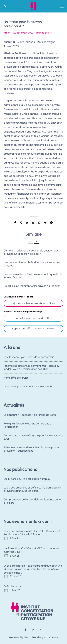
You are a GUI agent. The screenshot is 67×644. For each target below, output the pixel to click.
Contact (54, 637)
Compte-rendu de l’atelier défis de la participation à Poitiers (33, 501)
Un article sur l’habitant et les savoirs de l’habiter (32, 286)
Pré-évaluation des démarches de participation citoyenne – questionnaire (31, 450)
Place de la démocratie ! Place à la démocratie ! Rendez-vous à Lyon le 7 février (32, 533)
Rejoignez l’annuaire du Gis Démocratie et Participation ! (28, 425)
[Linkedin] (33, 630)
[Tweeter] (21, 223)
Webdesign (39, 637)
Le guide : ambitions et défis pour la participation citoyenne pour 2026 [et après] (32, 489)
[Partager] (15, 223)
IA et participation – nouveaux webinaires (28, 388)
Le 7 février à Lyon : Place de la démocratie (29, 357)
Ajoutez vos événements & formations (33, 303)
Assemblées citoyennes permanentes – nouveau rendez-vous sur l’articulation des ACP (32, 367)
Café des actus (12, 586)
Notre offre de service (16, 378)
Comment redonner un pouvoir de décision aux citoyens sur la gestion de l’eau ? (31, 252)
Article (7, 33)
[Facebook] (26, 630)
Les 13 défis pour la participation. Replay (27, 479)
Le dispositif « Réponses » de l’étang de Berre (30, 415)
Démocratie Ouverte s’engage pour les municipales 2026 (33, 437)
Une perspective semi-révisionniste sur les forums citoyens (32, 264)
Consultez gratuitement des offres (33, 318)
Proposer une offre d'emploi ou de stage (33, 329)
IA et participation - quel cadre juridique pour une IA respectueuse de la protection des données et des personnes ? (33, 569)
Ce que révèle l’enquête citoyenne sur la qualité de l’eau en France (33, 276)
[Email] (33, 223)
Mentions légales (19, 637)
